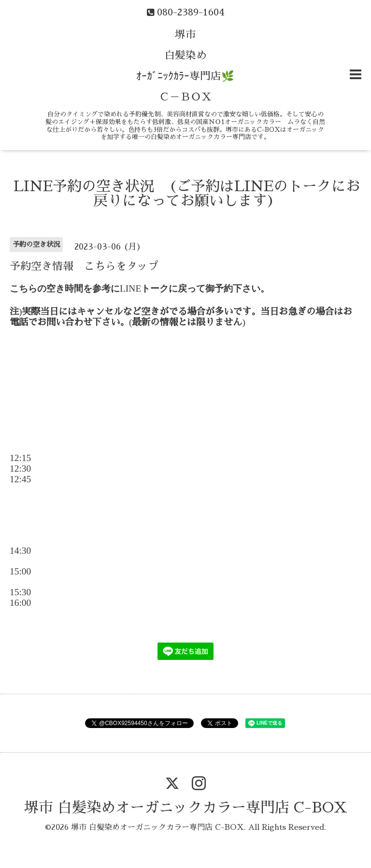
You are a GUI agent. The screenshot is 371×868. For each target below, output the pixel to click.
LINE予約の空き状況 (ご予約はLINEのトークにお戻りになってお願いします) (187, 194)
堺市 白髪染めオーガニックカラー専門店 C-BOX (186, 808)
